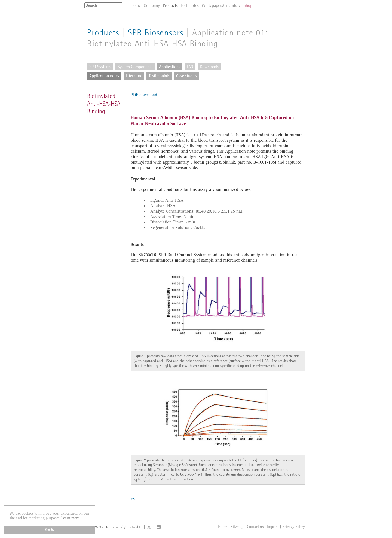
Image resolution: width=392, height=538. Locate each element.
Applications (170, 67)
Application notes (104, 76)
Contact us (255, 527)
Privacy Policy (294, 527)
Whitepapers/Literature (221, 5)
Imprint (273, 527)
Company (152, 5)
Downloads (209, 67)
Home (223, 527)
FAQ (190, 67)
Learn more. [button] (71, 518)
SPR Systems (100, 67)
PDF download (144, 95)
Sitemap (237, 527)
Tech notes (190, 5)
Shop (248, 5)
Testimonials (159, 76)
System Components (135, 67)
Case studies (187, 76)
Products (103, 33)
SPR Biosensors (156, 33)
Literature (134, 76)
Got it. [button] (50, 530)
